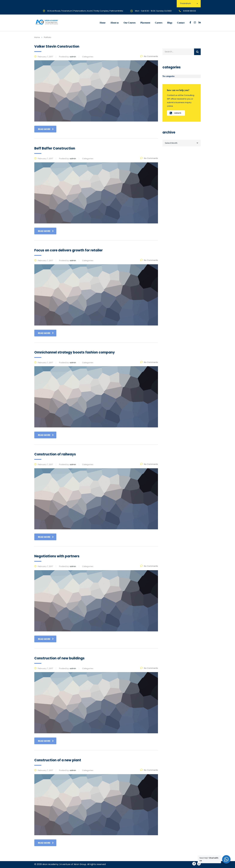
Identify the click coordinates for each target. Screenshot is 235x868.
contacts (175, 113)
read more (46, 129)
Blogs (170, 23)
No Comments (149, 56)
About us (114, 23)
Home (103, 23)
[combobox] (182, 143)
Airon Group (80, 864)
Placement (145, 23)
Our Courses (129, 23)
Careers (159, 23)
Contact (181, 23)
